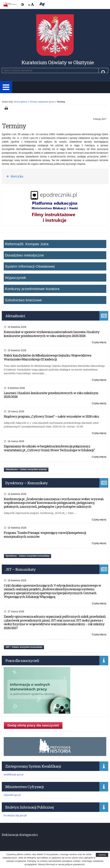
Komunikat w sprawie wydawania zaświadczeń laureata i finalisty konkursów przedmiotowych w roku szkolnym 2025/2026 (52, 334)
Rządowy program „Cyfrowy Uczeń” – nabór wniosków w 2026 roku (51, 416)
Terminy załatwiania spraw (42, 102)
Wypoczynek (16, 278)
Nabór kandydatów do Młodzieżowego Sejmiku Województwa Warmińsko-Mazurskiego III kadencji (47, 357)
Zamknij (102, 855)
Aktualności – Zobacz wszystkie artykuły (26, 469)
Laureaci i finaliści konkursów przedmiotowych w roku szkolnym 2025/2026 (51, 395)
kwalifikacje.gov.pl (14, 774)
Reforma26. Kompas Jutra (27, 244)
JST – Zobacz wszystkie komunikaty (24, 647)
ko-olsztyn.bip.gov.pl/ (15, 815)
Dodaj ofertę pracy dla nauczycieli (33, 725)
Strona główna (20, 102)
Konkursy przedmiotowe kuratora (32, 289)
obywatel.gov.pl (12, 795)
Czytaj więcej (99, 342)
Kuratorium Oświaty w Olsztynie (58, 62)
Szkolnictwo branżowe (23, 300)
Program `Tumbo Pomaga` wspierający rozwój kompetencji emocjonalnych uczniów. (45, 535)
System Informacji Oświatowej (30, 266)
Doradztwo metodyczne (24, 255)
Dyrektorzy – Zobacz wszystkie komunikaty (27, 556)
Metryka (16, 176)
